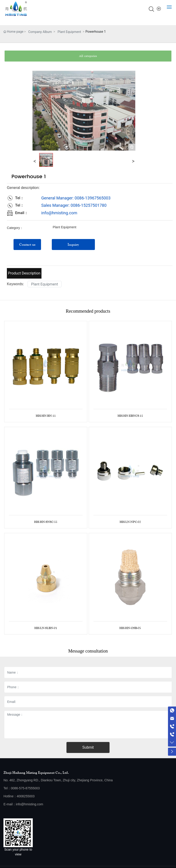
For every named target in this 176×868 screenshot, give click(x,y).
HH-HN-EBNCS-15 (130, 416)
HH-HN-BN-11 (46, 416)
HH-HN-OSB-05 (130, 628)
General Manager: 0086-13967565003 (76, 198)
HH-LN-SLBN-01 (46, 628)
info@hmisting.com (59, 213)
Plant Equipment (69, 32)
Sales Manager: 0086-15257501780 (74, 205)
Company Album (40, 32)
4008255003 (26, 796)
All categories (88, 56)
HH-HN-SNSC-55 (46, 522)
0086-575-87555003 (25, 788)
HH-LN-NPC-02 (130, 522)
